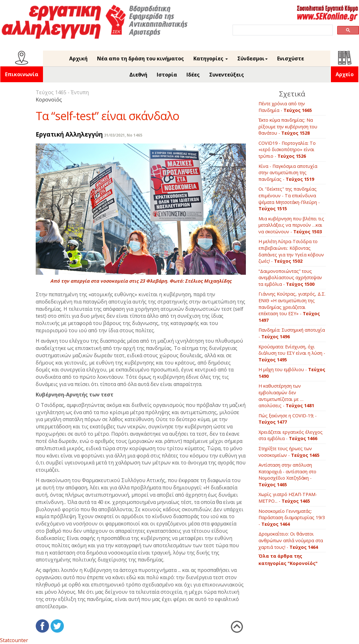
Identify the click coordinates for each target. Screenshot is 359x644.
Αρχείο (345, 74)
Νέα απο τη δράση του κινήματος (140, 58)
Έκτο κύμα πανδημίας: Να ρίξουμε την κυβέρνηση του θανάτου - (288, 126)
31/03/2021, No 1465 (123, 135)
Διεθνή (138, 75)
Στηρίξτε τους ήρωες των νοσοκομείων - (289, 452)
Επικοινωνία (22, 74)
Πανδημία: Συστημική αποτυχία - (292, 333)
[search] (282, 30)
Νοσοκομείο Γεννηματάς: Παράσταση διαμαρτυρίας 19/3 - (292, 518)
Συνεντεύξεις (227, 75)
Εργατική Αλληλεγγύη (69, 134)
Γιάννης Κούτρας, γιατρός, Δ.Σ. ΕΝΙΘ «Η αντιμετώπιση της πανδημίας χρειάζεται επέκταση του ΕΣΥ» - (292, 307)
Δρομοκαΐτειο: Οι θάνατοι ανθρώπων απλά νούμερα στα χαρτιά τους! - (291, 540)
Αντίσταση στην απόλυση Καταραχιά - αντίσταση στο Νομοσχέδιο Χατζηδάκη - (287, 475)
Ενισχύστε (291, 58)
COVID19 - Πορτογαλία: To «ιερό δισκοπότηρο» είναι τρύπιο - (287, 150)
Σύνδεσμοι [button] (253, 58)
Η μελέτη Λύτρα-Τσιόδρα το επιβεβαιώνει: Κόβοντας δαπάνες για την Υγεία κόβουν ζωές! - (291, 251)
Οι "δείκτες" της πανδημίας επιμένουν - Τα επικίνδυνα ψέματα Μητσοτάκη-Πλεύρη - (289, 199)
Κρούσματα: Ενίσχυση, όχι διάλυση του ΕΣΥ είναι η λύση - (292, 353)
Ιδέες (193, 75)
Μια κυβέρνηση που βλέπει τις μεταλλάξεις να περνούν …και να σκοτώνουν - (291, 225)
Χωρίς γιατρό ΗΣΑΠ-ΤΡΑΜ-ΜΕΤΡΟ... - (288, 498)
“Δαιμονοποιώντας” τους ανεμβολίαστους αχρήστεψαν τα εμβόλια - (290, 278)
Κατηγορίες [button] (211, 58)
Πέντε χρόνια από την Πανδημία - (285, 107)
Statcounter (14, 640)
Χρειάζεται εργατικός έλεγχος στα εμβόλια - (291, 435)
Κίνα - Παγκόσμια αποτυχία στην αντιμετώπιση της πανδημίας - (288, 173)
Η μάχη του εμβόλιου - (292, 373)
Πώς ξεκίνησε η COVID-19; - (288, 419)
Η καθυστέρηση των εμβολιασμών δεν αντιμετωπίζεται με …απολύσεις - (286, 396)
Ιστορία (167, 75)
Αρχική (78, 58)
